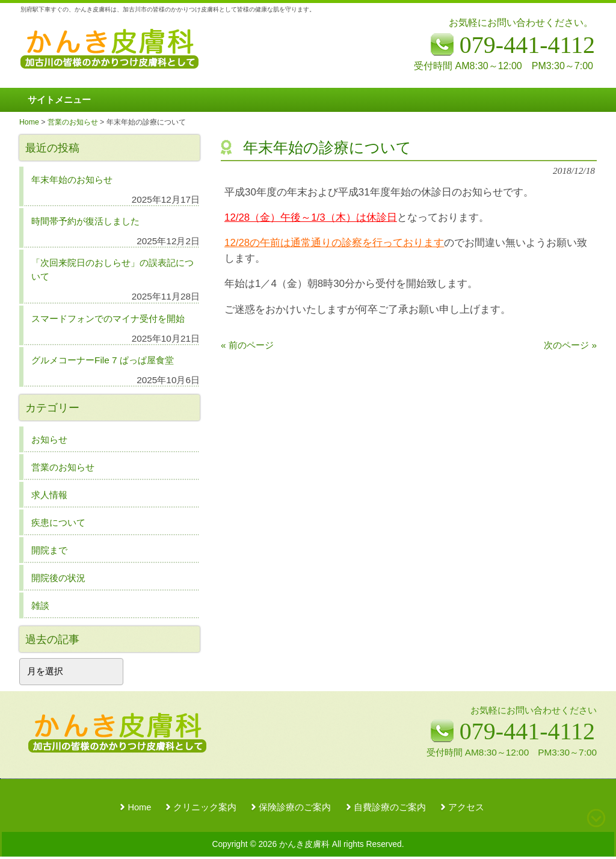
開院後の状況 (58, 578)
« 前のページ (247, 345)
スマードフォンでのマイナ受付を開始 (108, 319)
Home (139, 807)
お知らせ (49, 439)
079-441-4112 (527, 731)
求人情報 (49, 495)
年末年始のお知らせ (72, 180)
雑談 (40, 605)
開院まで (49, 550)
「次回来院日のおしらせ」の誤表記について (112, 269)
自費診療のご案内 (390, 807)
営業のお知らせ (63, 467)
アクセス (466, 807)
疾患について (58, 522)
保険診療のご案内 (295, 807)
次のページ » (570, 345)
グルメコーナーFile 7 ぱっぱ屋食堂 (103, 360)
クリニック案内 (205, 807)
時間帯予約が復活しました (85, 221)
